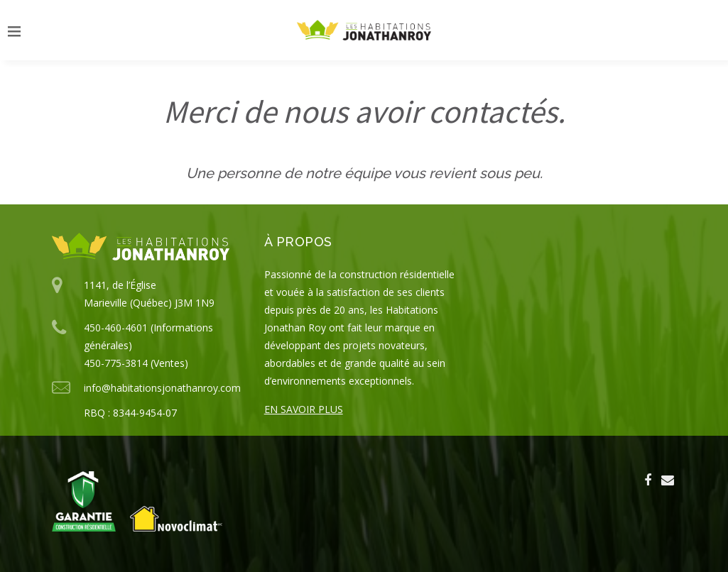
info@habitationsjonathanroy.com (162, 388)
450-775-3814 (116, 363)
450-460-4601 (116, 328)
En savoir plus (304, 409)
